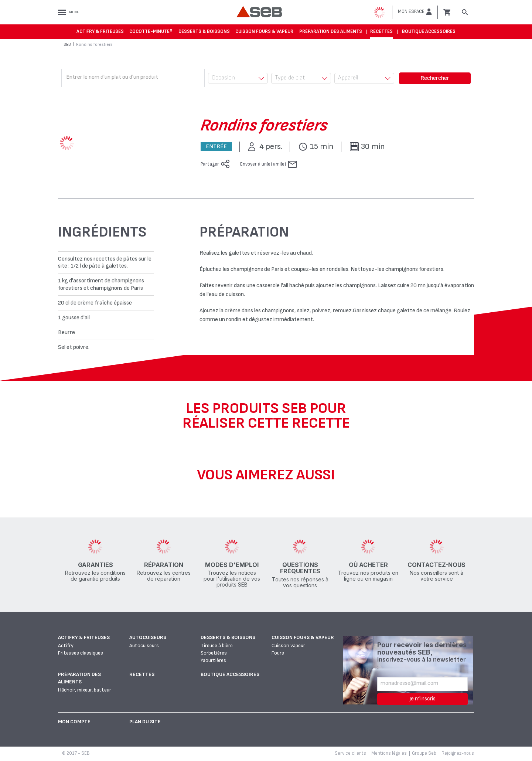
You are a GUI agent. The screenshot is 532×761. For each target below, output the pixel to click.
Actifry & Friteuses (100, 31)
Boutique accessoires (429, 31)
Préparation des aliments (331, 31)
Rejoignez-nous (458, 753)
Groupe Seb (424, 753)
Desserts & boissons (204, 31)
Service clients (350, 753)
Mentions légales (389, 753)
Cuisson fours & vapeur (264, 31)
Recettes (381, 31)
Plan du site (145, 722)
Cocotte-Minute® (151, 31)
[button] (415, 12)
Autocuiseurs (148, 637)
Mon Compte (74, 722)
